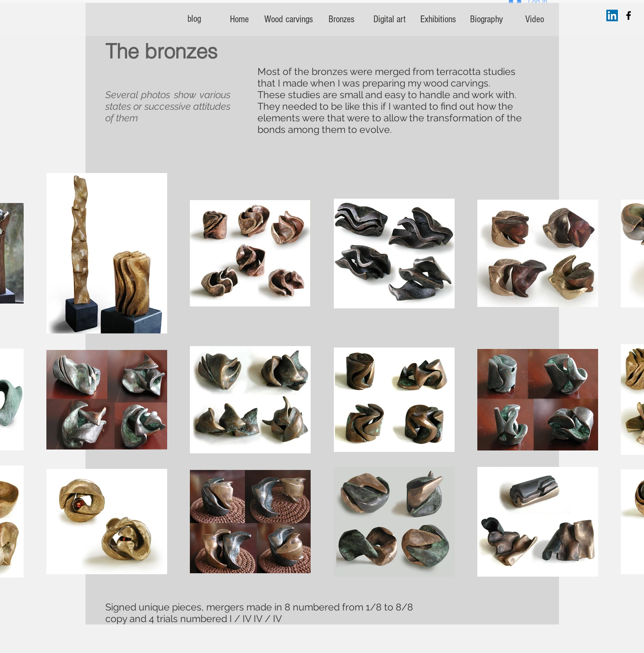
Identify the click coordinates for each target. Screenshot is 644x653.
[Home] (240, 19)
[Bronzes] (342, 19)
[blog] (194, 19)
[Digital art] (390, 19)
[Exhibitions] (438, 19)
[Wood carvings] (289, 19)
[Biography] (487, 19)
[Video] (535, 19)
